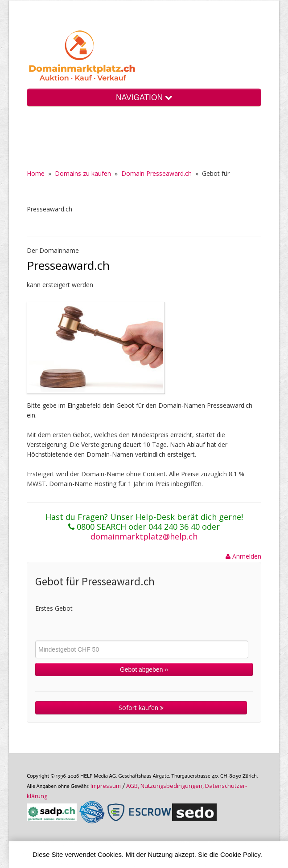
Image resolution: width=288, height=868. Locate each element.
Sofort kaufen (141, 708)
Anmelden (243, 556)
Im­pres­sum (106, 786)
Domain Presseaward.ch (156, 173)
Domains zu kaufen (83, 173)
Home (36, 173)
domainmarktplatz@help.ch (144, 536)
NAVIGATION (144, 97)
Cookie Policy (240, 854)
